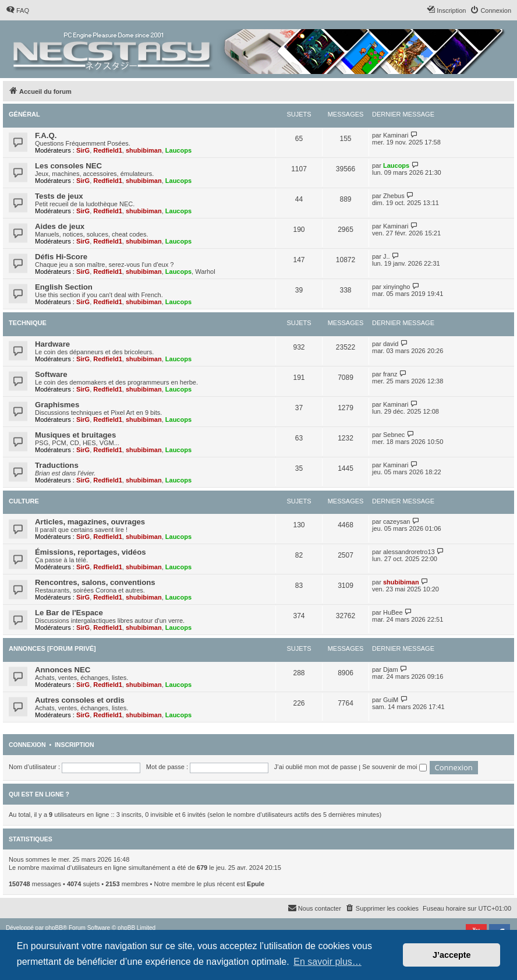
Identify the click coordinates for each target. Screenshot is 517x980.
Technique (28, 323)
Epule (256, 884)
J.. (387, 256)
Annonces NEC (63, 670)
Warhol (205, 272)
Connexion (27, 745)
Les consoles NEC (68, 166)
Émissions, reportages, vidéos (91, 552)
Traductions (57, 465)
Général (24, 114)
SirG (83, 150)
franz (390, 374)
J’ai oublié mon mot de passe (316, 767)
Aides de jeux (60, 226)
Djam (391, 669)
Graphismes (57, 405)
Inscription (75, 745)
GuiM (391, 700)
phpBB (54, 928)
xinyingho (396, 287)
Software (51, 374)
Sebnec (394, 435)
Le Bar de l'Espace (69, 613)
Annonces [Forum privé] (52, 648)
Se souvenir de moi (394, 767)
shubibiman (144, 150)
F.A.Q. (46, 135)
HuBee (393, 612)
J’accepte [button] (452, 955)
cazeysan (396, 521)
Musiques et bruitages (75, 435)
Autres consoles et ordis (80, 700)
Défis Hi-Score (61, 257)
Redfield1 (108, 150)
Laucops (178, 150)
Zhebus (394, 196)
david (391, 344)
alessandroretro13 (409, 552)
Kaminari (396, 135)
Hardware (52, 344)
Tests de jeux (59, 196)
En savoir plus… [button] (327, 962)
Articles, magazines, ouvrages (90, 522)
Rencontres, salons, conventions (95, 582)
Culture (24, 501)
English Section (64, 287)
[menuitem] (17, 10)
